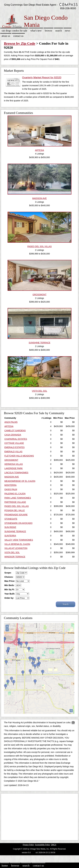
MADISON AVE (12, 477)
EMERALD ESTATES (14, 447)
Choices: (9, 577)
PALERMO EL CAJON (15, 494)
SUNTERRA (10, 536)
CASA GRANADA (13, 435)
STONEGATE (11, 519)
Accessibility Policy (42, 845)
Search (58, 31)
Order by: (9, 598)
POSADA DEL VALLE (15, 510)
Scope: (8, 573)
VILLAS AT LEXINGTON (16, 548)
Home (5, 866)
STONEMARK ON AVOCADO (18, 523)
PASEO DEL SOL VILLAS (17, 506)
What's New (36, 31)
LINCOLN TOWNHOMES (16, 473)
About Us (6, 36)
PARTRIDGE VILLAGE (15, 502)
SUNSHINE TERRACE (15, 531)
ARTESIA (9, 426)
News (68, 31)
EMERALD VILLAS (13, 452)
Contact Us (18, 36)
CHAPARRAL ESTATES (16, 439)
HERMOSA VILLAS (14, 464)
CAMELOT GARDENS (15, 431)
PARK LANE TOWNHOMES (18, 498)
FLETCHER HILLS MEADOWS (19, 456)
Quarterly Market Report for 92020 (42, 78)
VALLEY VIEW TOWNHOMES (19, 540)
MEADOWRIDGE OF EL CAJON (20, 481)
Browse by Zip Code (20, 43)
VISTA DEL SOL (12, 552)
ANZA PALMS (11, 422)
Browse (48, 31)
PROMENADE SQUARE (16, 515)
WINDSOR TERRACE (15, 557)
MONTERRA (10, 485)
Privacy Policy (28, 845)
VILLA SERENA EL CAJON (17, 544)
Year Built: (10, 594)
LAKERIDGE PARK (14, 468)
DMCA (54, 845)
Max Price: (10, 581)
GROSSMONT (11, 460)
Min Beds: (9, 585)
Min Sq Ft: (10, 590)
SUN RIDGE (10, 527)
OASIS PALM (11, 489)
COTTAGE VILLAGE (14, 443)
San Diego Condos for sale (14, 31)
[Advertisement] (38, 816)
